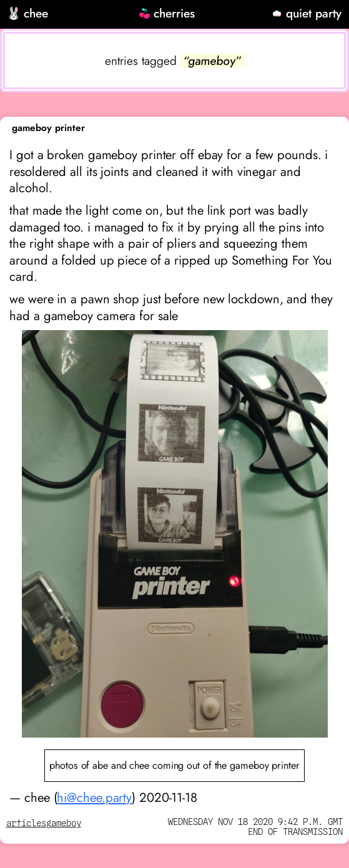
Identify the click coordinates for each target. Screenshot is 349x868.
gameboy (64, 823)
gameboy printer (48, 128)
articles (26, 823)
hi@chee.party (94, 797)
